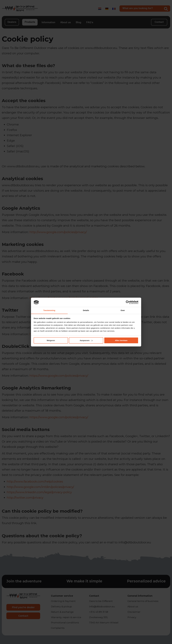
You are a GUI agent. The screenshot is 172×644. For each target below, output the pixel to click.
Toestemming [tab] (49, 310)
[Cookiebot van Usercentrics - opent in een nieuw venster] (128, 302)
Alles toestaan (121, 340)
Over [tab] (123, 310)
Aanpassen (86, 340)
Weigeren (51, 340)
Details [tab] (86, 310)
